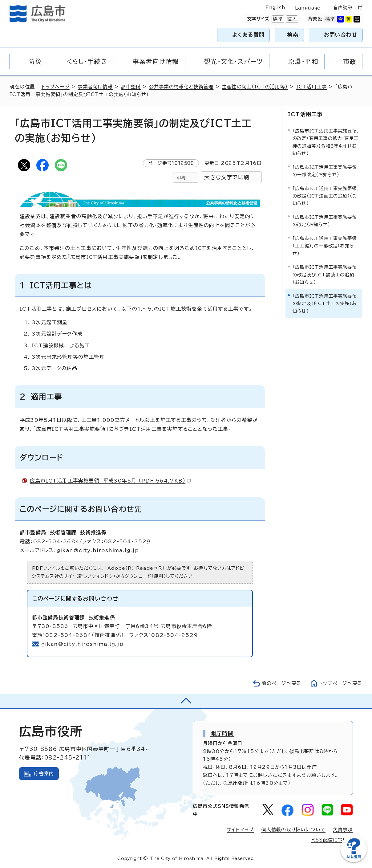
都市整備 (131, 87)
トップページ (56, 87)
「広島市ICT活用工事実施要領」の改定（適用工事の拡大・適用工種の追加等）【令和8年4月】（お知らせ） (326, 142)
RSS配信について (332, 840)
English (275, 8)
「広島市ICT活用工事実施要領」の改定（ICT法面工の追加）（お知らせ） (326, 196)
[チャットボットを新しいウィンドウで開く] (354, 861)
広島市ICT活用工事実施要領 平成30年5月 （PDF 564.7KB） (110, 481)
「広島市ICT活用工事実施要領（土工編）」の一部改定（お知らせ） (325, 246)
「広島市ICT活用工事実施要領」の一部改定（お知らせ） (326, 171)
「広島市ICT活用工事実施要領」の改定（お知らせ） (326, 221)
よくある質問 (248, 35)
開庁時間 (222, 733)
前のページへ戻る (281, 683)
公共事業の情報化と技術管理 (181, 87)
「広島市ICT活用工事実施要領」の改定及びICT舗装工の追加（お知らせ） (326, 275)
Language (308, 8)
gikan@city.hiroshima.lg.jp (82, 644)
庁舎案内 (44, 774)
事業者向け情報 (95, 87)
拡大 (291, 19)
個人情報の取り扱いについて (293, 830)
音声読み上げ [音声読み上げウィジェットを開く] (348, 8)
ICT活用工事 (311, 87)
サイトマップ (240, 830)
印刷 (181, 178)
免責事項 (343, 830)
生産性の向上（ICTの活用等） (255, 87)
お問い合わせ (341, 35)
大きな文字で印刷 (227, 177)
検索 (293, 35)
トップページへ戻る (341, 683)
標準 (277, 19)
